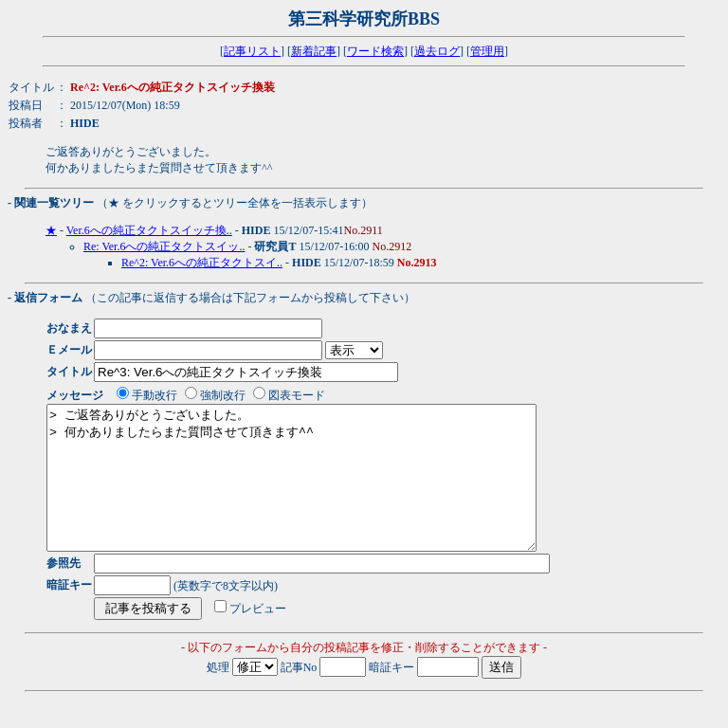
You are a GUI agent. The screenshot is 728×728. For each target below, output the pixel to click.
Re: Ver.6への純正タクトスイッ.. (164, 246)
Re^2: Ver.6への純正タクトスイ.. (202, 263)
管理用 (487, 51)
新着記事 (314, 51)
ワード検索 (375, 51)
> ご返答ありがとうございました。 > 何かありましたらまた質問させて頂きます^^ (321, 492)
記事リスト (252, 51)
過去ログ (437, 51)
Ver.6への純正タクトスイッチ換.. (149, 230)
